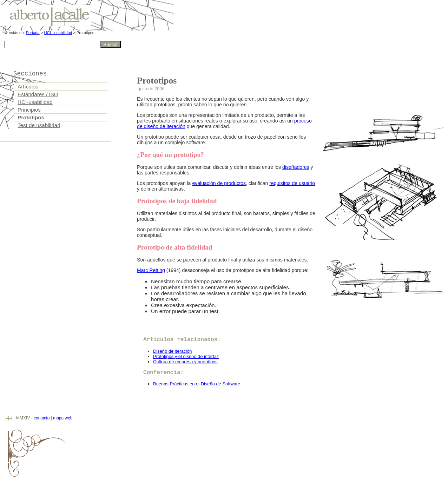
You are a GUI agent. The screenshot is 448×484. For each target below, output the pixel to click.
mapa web (63, 418)
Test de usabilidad (39, 125)
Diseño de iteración (173, 351)
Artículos (28, 87)
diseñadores (296, 167)
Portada (33, 33)
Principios (29, 110)
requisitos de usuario (292, 183)
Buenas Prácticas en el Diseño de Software (197, 384)
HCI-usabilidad (35, 102)
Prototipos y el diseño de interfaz (186, 356)
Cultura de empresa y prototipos (185, 362)
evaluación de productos (219, 183)
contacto (42, 418)
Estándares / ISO (38, 94)
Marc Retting (151, 270)
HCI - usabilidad (58, 33)
